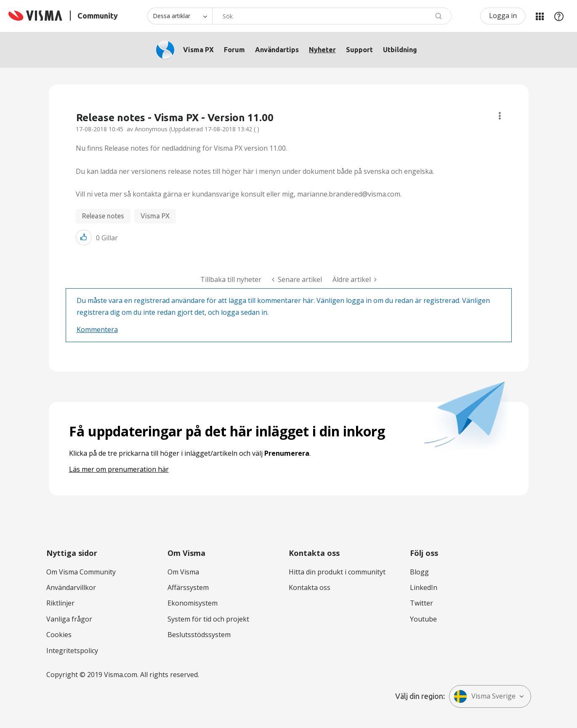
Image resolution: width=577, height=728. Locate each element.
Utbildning (400, 50)
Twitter (421, 603)
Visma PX (198, 50)
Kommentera (97, 329)
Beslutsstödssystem (199, 635)
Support (359, 50)
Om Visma (183, 572)
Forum (234, 50)
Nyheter (322, 50)
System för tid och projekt (208, 619)
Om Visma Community (81, 572)
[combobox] (332, 16)
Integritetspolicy (72, 651)
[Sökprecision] (180, 16)
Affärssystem (188, 587)
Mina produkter (540, 16)
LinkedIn (424, 587)
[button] (84, 238)
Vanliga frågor (69, 619)
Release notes (103, 216)
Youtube (423, 619)
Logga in (503, 16)
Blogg (419, 572)
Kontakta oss (310, 587)
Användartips (277, 50)
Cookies (59, 635)
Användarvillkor (71, 587)
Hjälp (559, 16)
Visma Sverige (485, 696)
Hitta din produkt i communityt (337, 572)
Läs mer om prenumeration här (119, 469)
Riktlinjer (60, 603)
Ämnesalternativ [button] (500, 116)
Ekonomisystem (193, 603)
